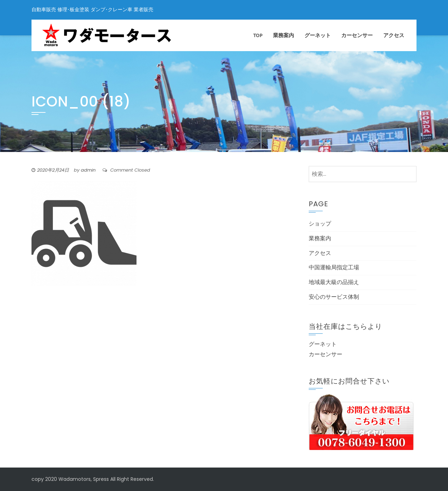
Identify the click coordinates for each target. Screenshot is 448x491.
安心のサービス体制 (334, 297)
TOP (258, 35)
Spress (101, 479)
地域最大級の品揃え (334, 282)
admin (88, 170)
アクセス (394, 35)
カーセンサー (357, 35)
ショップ (320, 224)
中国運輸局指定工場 (334, 267)
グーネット (318, 35)
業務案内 (283, 35)
